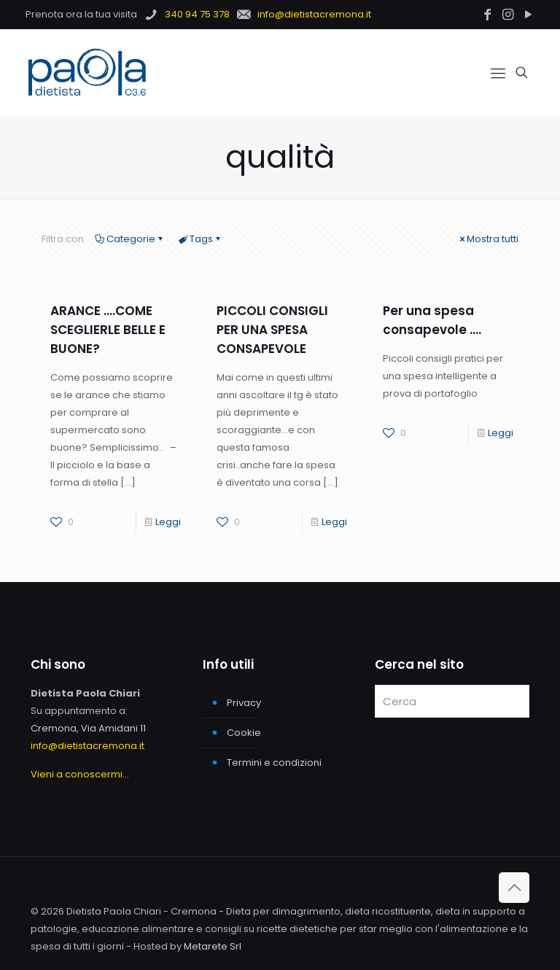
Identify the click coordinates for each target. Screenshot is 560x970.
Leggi (168, 522)
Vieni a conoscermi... (80, 774)
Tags (200, 239)
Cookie (244, 733)
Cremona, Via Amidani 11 (88, 728)
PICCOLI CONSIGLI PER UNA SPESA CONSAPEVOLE (272, 330)
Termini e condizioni (274, 763)
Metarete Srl (213, 946)
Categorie (130, 239)
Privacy (244, 703)
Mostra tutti (488, 239)
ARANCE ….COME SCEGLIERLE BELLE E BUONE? (108, 330)
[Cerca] (452, 701)
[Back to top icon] (514, 888)
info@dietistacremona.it (87, 746)
